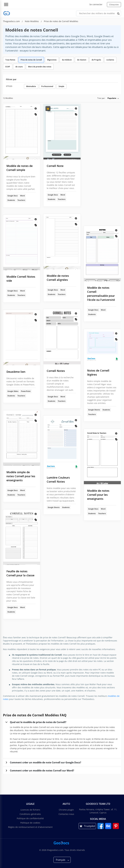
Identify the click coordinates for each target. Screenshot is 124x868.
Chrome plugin (66, 810)
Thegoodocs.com (12, 21)
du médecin (67, 60)
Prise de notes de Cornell (31, 60)
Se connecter (96, 4)
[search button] (118, 13)
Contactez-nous (66, 814)
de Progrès (96, 60)
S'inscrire (114, 5)
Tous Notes (10, 60)
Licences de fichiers (30, 810)
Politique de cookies (30, 823)
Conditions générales (30, 814)
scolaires (110, 60)
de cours (19, 67)
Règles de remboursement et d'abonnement (30, 827)
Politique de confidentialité (30, 818)
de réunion (82, 60)
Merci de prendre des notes (40, 67)
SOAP (8, 67)
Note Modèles (32, 21)
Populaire (112, 98)
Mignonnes (52, 60)
